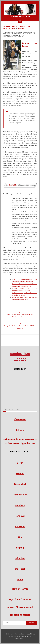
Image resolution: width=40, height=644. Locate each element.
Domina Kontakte (20, 16)
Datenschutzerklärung (28, 634)
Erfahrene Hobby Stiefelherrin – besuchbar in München (24, 294)
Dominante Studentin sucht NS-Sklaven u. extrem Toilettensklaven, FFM (24, 285)
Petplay (22, 29)
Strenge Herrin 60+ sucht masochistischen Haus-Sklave (24, 289)
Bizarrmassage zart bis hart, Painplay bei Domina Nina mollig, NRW (24, 298)
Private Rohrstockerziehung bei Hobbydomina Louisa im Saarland (24, 280)
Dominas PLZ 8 (10, 26)
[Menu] (20, 21)
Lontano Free (25, 636)
